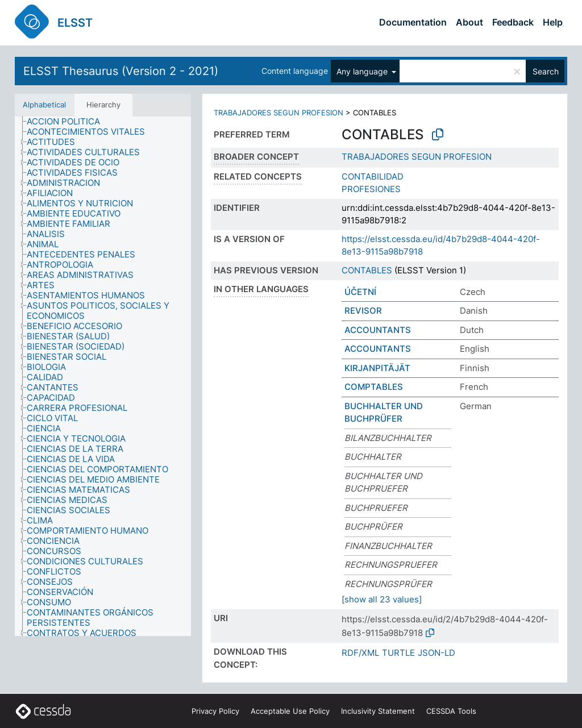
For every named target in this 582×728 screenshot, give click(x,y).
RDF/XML (360, 653)
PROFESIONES (371, 189)
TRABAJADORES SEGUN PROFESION (278, 113)
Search (546, 71)
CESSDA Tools (451, 711)
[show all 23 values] (382, 599)
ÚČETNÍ (360, 292)
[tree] (103, 377)
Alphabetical (44, 105)
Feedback (513, 22)
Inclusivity (378, 711)
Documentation (413, 22)
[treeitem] (68, 122)
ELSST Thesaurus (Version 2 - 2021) (121, 71)
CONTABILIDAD (373, 176)
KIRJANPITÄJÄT (377, 368)
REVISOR (363, 311)
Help (553, 22)
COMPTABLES (374, 387)
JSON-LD (436, 653)
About (469, 22)
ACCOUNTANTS (378, 330)
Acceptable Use (290, 711)
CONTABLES (367, 270)
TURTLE (398, 653)
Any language (363, 71)
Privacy (215, 711)
